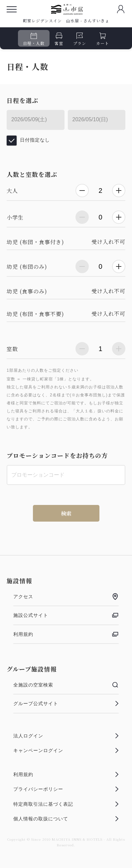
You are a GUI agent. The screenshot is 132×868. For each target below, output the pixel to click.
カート (103, 39)
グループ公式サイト (66, 703)
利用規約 (66, 634)
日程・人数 (34, 39)
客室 (59, 39)
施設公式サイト (66, 615)
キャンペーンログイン (66, 750)
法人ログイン (66, 736)
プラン (80, 39)
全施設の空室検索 (66, 685)
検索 (66, 513)
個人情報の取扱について (66, 819)
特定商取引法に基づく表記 (66, 804)
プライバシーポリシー (66, 789)
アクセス (66, 597)
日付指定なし (35, 140)
